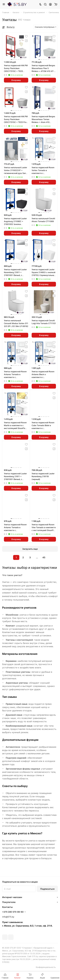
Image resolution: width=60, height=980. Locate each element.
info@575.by (8, 917)
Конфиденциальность (46, 967)
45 (44, 557)
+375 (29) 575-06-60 (13, 912)
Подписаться (47, 889)
